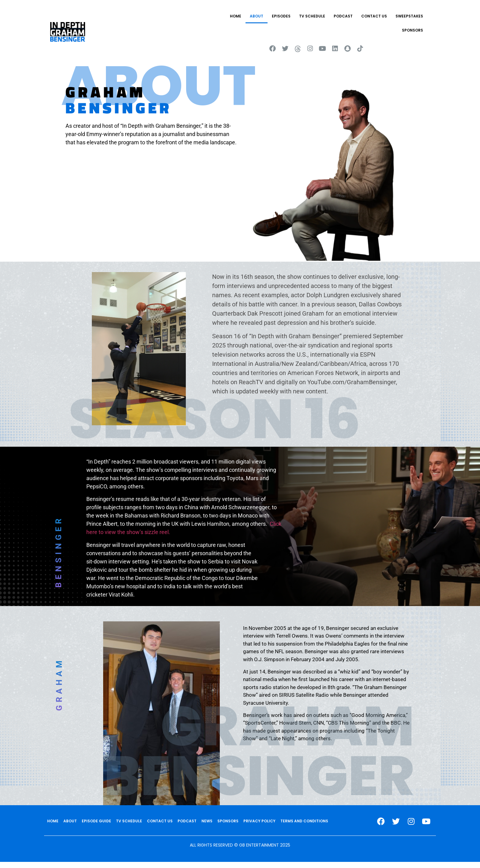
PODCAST (343, 16)
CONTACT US (374, 16)
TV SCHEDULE (312, 16)
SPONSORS (412, 30)
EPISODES (281, 16)
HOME (236, 16)
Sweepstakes (409, 16)
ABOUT (257, 16)
